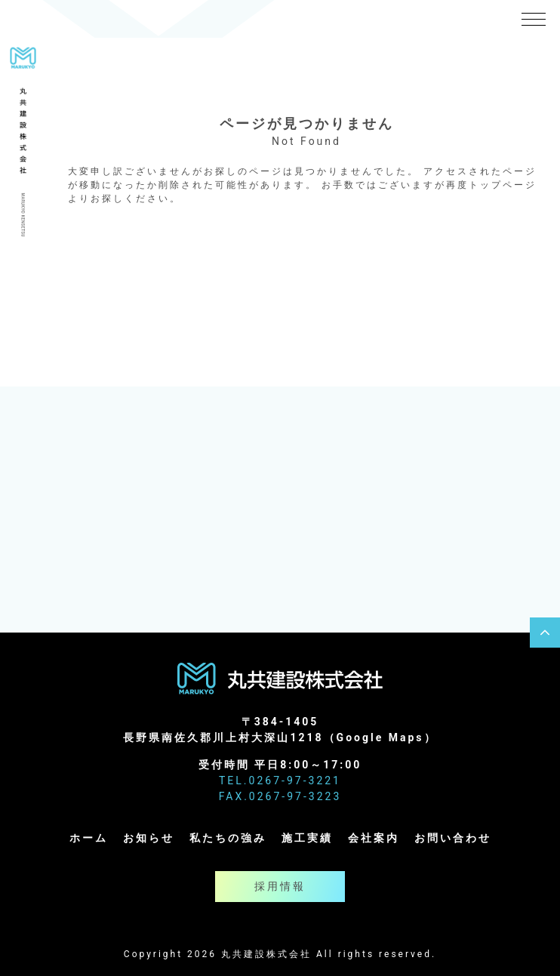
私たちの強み (228, 838)
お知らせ (149, 838)
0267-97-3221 (295, 780)
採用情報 (280, 886)
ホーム (89, 838)
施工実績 (307, 838)
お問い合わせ (453, 838)
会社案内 (374, 838)
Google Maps (380, 737)
